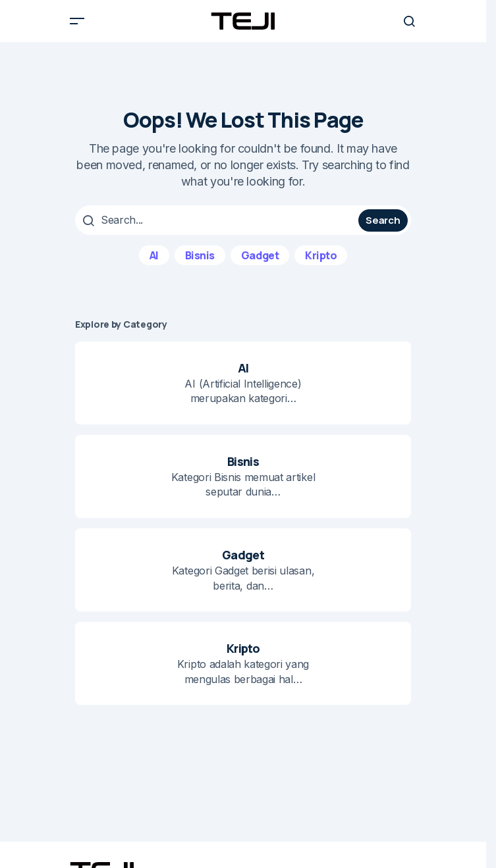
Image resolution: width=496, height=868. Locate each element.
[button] (77, 21)
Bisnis (200, 255)
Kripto (321, 255)
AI (154, 255)
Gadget (260, 255)
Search (383, 220)
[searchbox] (218, 220)
